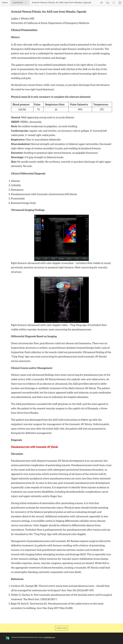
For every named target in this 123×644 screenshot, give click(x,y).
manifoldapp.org (50, 637)
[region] (61, 310)
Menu (5, 3)
